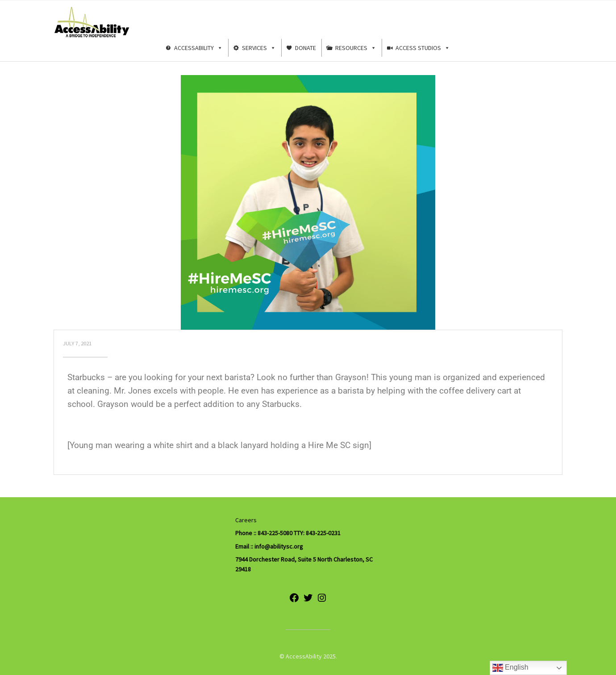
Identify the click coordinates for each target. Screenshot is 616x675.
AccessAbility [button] (198, 48)
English (510, 668)
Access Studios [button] (423, 48)
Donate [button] (306, 48)
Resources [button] (356, 48)
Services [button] (259, 48)
